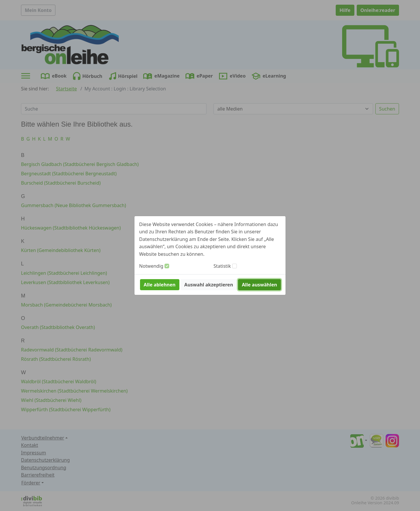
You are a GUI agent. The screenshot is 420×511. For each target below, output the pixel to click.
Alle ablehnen (160, 285)
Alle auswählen (259, 285)
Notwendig (151, 266)
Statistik (222, 266)
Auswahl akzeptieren (209, 285)
